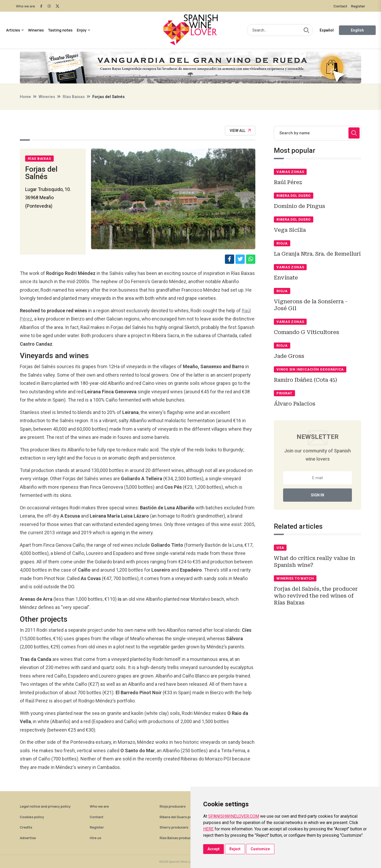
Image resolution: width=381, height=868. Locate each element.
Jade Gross (289, 356)
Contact (341, 6)
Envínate (286, 278)
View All (240, 131)
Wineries (36, 30)
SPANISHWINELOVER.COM (234, 816)
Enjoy (82, 30)
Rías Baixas (74, 97)
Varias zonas (290, 172)
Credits (26, 827)
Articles (13, 30)
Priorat (284, 393)
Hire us (96, 838)
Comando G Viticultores (307, 332)
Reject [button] (235, 849)
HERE (208, 829)
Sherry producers (174, 827)
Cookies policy (32, 817)
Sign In (317, 495)
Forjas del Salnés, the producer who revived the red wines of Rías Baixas (316, 596)
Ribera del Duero (293, 196)
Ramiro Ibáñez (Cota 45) (305, 380)
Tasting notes (60, 30)
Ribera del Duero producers (182, 817)
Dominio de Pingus (300, 206)
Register (358, 6)
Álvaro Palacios (295, 404)
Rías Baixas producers (178, 838)
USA (280, 548)
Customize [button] (260, 849)
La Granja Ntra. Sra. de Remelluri (317, 254)
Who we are (25, 6)
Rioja (282, 243)
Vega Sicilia (290, 230)
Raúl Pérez (288, 182)
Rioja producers (173, 806)
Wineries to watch (295, 578)
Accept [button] (214, 849)
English (357, 30)
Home (25, 97)
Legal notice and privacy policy (45, 806)
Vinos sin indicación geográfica (310, 369)
